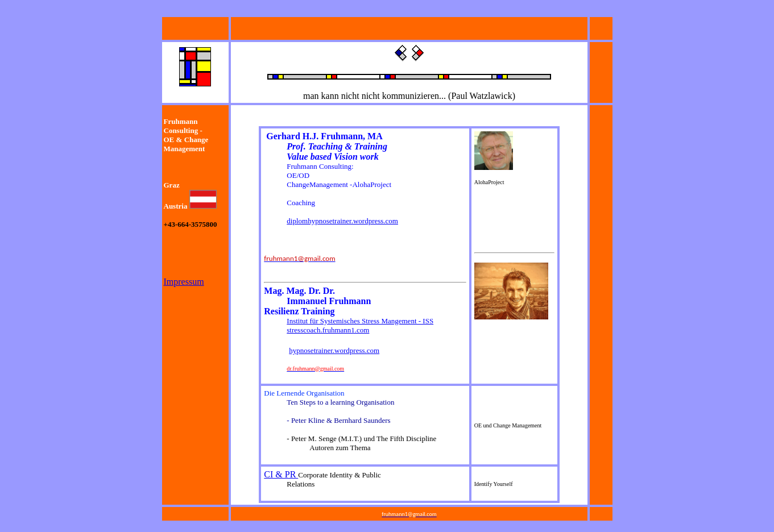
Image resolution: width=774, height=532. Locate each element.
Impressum (184, 282)
